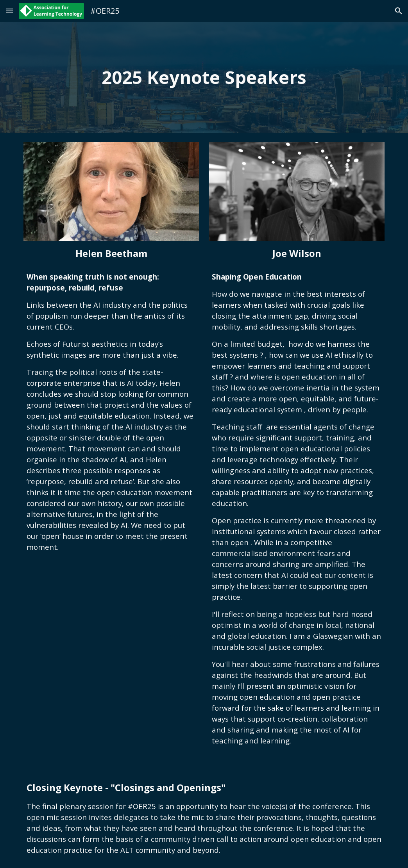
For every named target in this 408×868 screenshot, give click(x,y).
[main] (204, 78)
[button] (9, 11)
